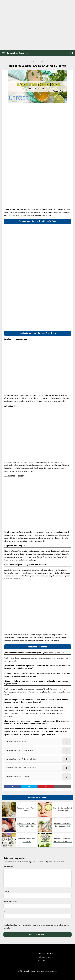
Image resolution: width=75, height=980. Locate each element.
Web (5, 912)
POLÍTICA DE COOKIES (45, 957)
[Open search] (72, 53)
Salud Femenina (43, 62)
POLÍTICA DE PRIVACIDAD (46, 954)
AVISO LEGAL (42, 961)
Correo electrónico (11, 901)
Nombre (7, 891)
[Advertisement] (16, 25)
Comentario (8, 867)
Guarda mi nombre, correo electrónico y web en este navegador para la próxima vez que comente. (36, 926)
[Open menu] (3, 53)
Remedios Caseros (18, 53)
